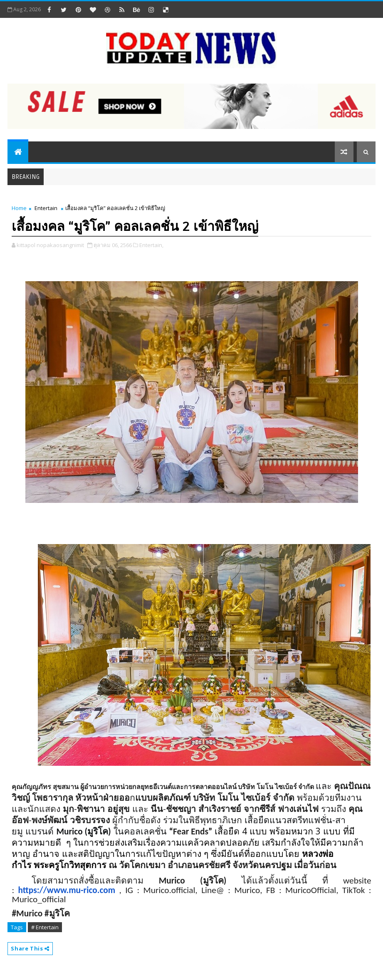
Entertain (46, 208)
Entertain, (151, 245)
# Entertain (45, 927)
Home (19, 208)
